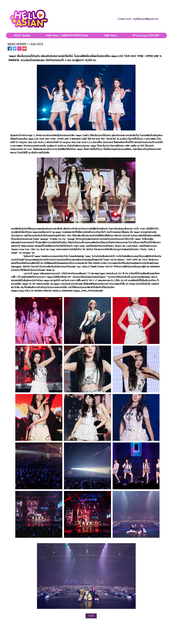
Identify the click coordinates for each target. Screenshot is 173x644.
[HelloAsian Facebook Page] (10, 49)
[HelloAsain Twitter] (15, 49)
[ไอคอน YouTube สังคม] (24, 49)
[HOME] (91, 616)
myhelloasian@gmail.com (146, 19)
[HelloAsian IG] (19, 49)
